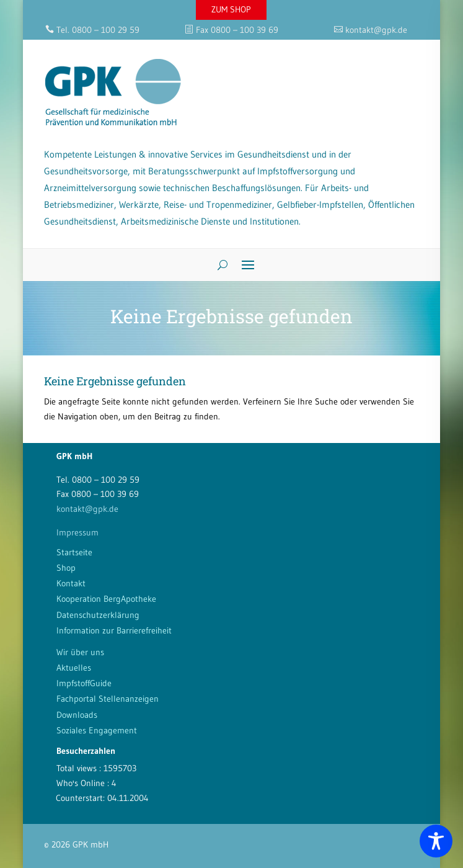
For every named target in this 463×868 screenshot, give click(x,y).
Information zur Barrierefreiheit (114, 630)
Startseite (74, 552)
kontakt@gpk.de (87, 509)
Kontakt (71, 583)
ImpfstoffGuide (84, 683)
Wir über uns (80, 652)
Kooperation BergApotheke (106, 599)
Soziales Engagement (97, 730)
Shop (66, 568)
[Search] (218, 265)
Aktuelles (74, 668)
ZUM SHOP (231, 9)
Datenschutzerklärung (98, 615)
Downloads (77, 715)
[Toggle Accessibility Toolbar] (436, 841)
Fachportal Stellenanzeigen (108, 699)
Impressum (77, 532)
